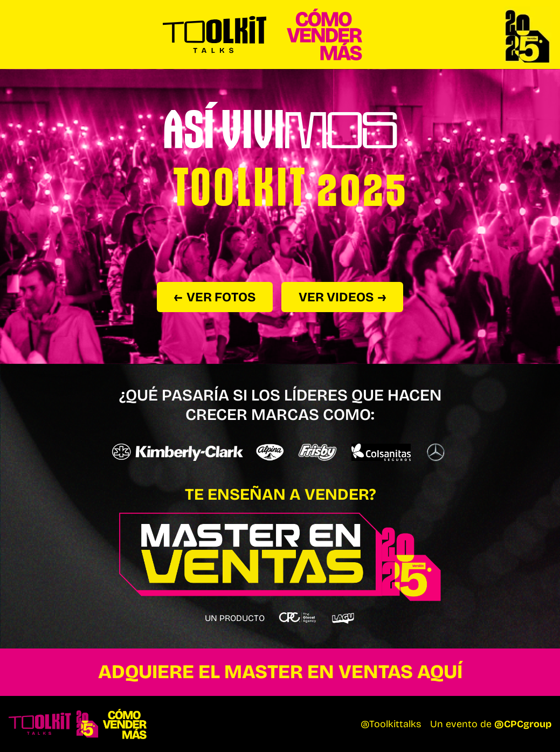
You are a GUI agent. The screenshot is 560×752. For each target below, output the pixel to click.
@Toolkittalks (391, 724)
